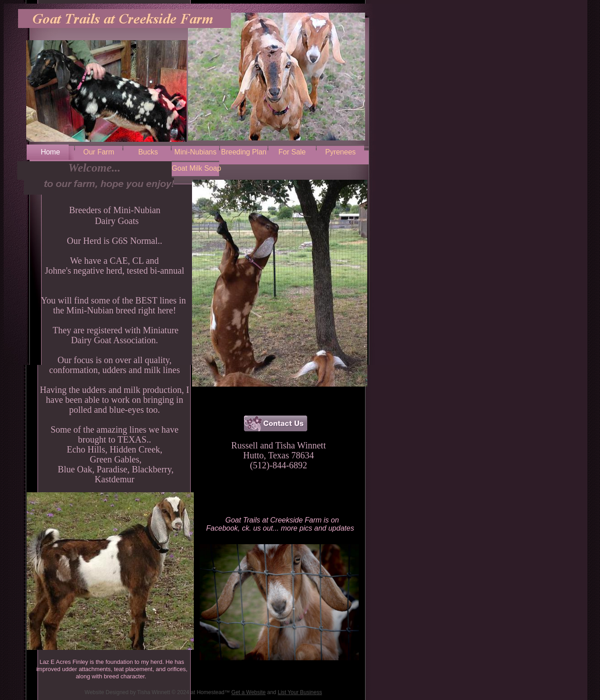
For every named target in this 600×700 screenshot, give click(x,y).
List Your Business (300, 692)
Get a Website (248, 692)
